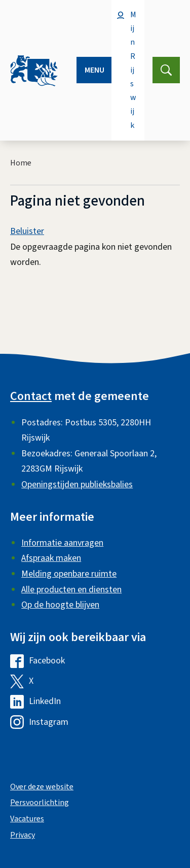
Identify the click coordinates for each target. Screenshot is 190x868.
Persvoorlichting (40, 803)
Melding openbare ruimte (69, 574)
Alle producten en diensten (71, 590)
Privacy (23, 835)
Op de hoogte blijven (60, 605)
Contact (31, 396)
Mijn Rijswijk (133, 70)
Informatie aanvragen (62, 543)
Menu (94, 70)
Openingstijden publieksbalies (77, 485)
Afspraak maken (51, 558)
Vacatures (27, 819)
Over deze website (42, 787)
